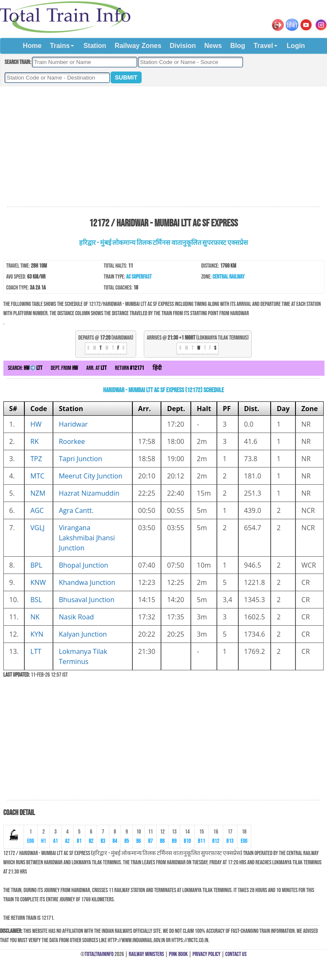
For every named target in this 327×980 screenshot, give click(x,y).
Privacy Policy (207, 954)
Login (296, 46)
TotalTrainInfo (99, 954)
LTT (36, 651)
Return (130, 368)
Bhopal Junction (83, 565)
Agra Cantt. (76, 510)
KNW (38, 582)
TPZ (36, 459)
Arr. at (96, 368)
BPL (36, 565)
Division (183, 46)
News (213, 46)
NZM (38, 493)
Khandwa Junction (87, 582)
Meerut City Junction (91, 476)
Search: (25, 368)
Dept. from (65, 368)
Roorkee (72, 441)
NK (35, 617)
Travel (263, 46)
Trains (60, 46)
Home (32, 46)
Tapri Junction (80, 459)
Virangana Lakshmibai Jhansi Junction (87, 538)
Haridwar (73, 424)
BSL (36, 600)
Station (95, 46)
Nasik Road (76, 617)
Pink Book (178, 954)
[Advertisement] (163, 147)
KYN (37, 634)
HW (36, 424)
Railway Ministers (146, 954)
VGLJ (37, 528)
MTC (37, 476)
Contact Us (236, 954)
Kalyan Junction (83, 634)
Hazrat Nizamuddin (89, 493)
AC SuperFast (139, 277)
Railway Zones (138, 46)
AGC (37, 510)
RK (34, 441)
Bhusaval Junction (87, 600)
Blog (238, 46)
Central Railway (228, 277)
